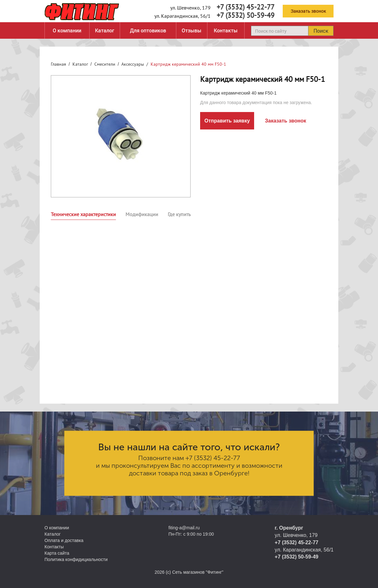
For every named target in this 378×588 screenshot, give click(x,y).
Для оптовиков (148, 30)
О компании (67, 30)
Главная (58, 64)
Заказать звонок (308, 11)
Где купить (179, 214)
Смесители (105, 64)
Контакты (226, 30)
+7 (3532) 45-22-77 (246, 7)
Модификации (142, 214)
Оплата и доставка (64, 540)
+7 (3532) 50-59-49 (246, 15)
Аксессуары (133, 64)
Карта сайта (57, 553)
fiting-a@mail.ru (184, 528)
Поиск (321, 31)
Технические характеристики (83, 214)
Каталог (105, 30)
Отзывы (192, 30)
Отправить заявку (227, 121)
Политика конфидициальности (76, 559)
